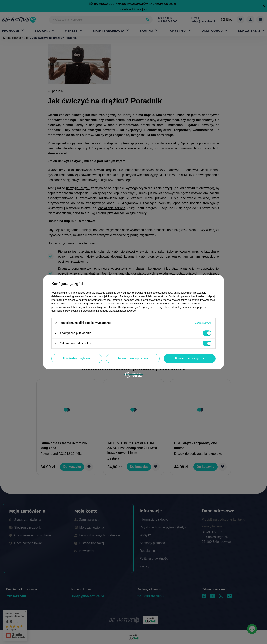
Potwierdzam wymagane (133, 358)
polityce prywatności (90, 300)
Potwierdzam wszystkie (190, 358)
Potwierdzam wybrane (77, 358)
